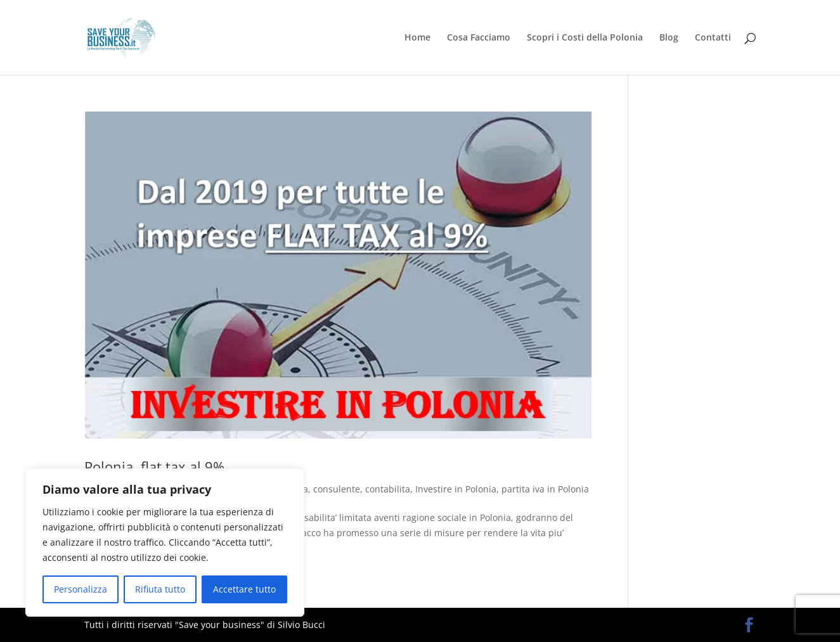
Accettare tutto (244, 589)
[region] (165, 542)
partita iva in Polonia (545, 489)
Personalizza (81, 589)
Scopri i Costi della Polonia (585, 38)
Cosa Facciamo (479, 38)
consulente (337, 489)
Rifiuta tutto (160, 589)
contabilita (388, 489)
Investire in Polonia (456, 489)
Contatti (713, 38)
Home (417, 38)
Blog (669, 38)
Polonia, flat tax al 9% (154, 466)
